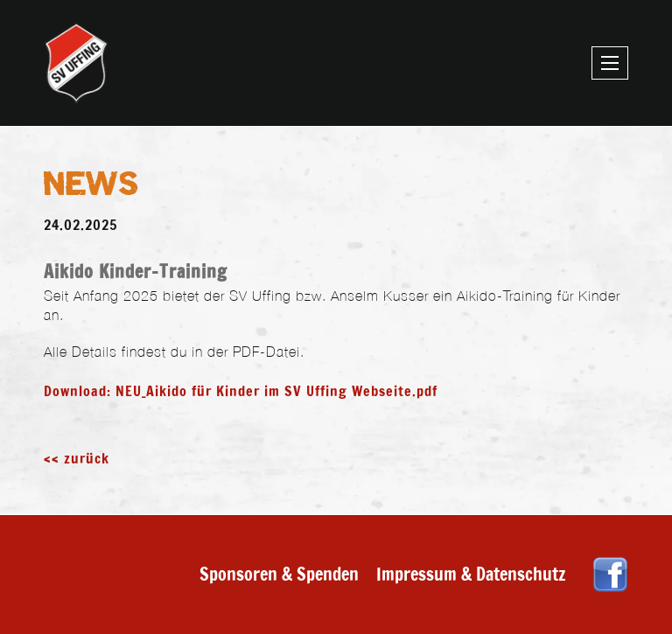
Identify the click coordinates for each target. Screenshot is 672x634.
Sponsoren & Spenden (279, 574)
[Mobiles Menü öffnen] (610, 63)
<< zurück (77, 458)
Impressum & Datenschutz (471, 574)
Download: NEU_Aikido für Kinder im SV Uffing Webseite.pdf (241, 391)
